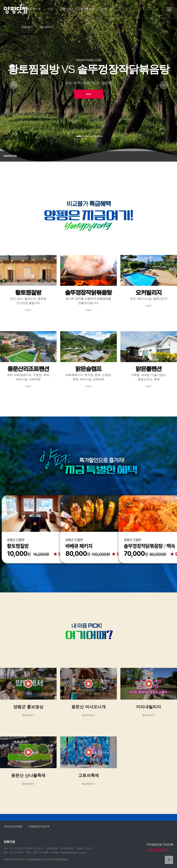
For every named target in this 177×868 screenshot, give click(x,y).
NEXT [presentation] (163, 86)
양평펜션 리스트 (31, 9)
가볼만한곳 (67, 9)
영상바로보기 (28, 715)
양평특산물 (87, 9)
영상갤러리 (46, 27)
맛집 (50, 9)
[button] (79, 136)
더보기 (28, 310)
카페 (104, 9)
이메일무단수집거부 (39, 826)
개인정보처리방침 (13, 826)
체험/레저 (27, 27)
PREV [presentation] (14, 86)
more (88, 94)
